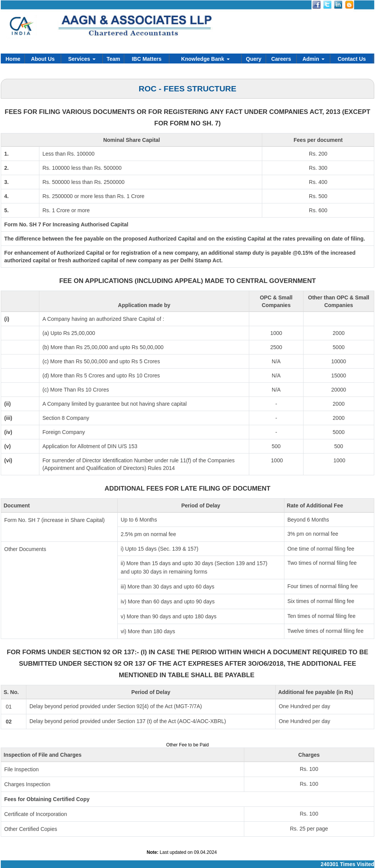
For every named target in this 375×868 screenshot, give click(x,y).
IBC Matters (147, 59)
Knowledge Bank (205, 59)
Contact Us (352, 59)
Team (114, 59)
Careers (281, 59)
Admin (313, 59)
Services (82, 59)
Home (13, 59)
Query (253, 59)
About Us (43, 59)
